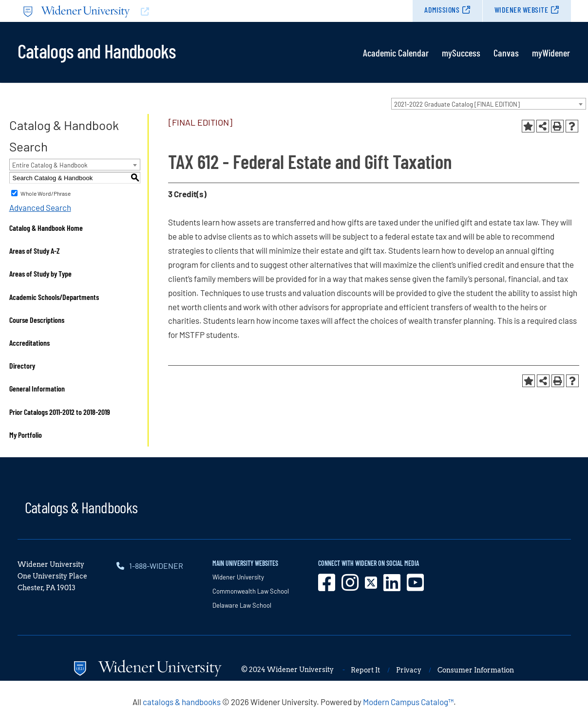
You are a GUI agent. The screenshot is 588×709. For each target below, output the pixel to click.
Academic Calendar (396, 53)
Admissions (442, 9)
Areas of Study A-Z (35, 251)
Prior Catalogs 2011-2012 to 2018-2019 (60, 412)
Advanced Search (40, 207)
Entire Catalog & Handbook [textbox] (50, 165)
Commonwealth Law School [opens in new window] (251, 591)
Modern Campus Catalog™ (408, 702)
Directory (22, 365)
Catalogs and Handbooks (96, 50)
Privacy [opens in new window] (409, 670)
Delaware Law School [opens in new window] (242, 605)
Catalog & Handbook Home (46, 228)
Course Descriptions (37, 320)
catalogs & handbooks (182, 702)
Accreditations (29, 343)
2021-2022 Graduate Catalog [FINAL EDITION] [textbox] (457, 104)
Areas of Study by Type (40, 273)
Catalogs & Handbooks (81, 507)
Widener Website (522, 9)
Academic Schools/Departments (54, 297)
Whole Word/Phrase (46, 193)
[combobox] (489, 104)
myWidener (551, 53)
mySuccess (461, 53)
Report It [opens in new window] (365, 670)
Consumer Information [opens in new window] (476, 670)
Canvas (506, 53)
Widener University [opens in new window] (238, 577)
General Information (37, 388)
